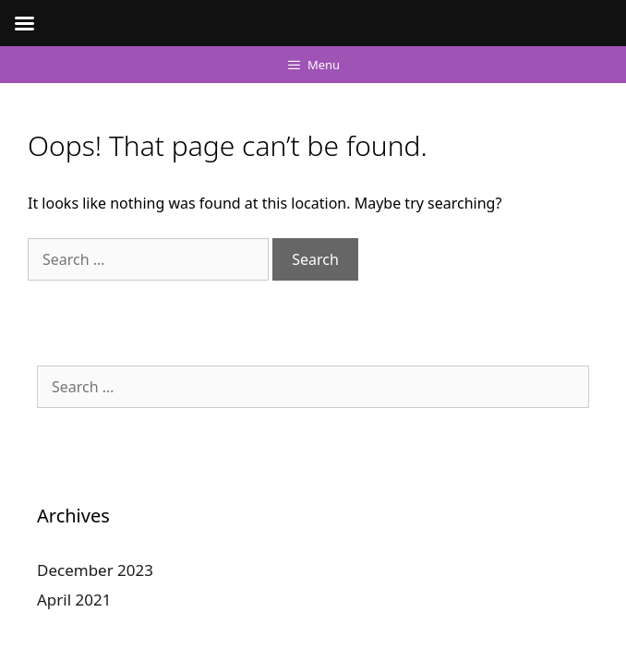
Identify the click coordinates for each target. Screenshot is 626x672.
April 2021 (74, 600)
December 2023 (95, 570)
